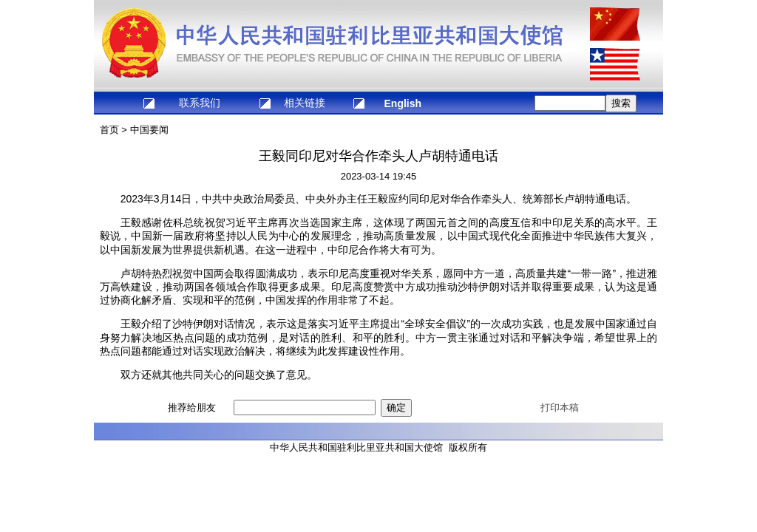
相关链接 (305, 103)
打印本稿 (560, 407)
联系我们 (200, 103)
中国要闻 (149, 130)
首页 (109, 130)
